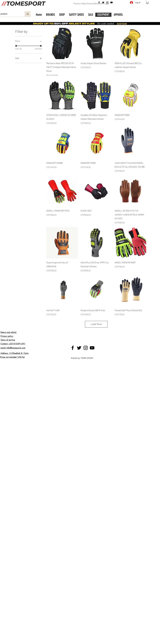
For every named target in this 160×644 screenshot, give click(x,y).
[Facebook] (99, 2)
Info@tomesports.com (16, 348)
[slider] (16, 46)
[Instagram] (107, 2)
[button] (147, 2)
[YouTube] (111, 2)
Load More (96, 324)
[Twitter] (103, 2)
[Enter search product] (28, 14)
